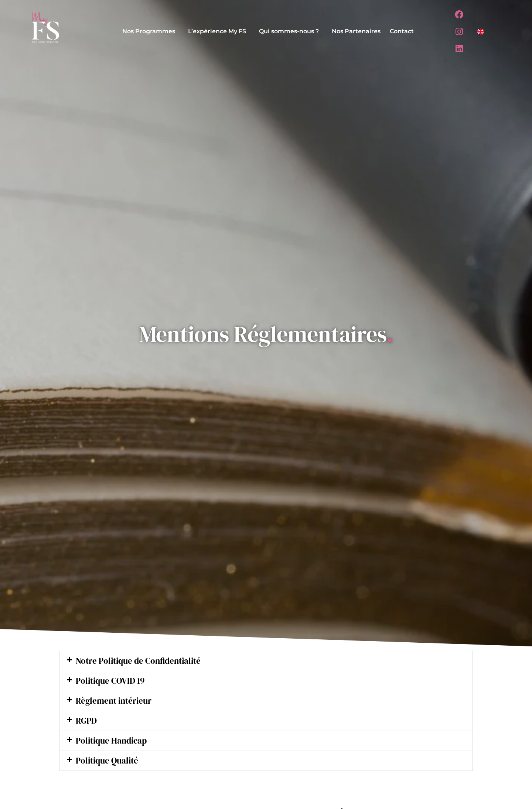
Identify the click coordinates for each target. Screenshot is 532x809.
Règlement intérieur (116, 702)
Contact (402, 31)
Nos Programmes (149, 31)
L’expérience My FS (217, 31)
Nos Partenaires (356, 31)
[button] (151, 31)
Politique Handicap (113, 742)
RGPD (87, 722)
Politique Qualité (109, 763)
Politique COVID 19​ (112, 681)
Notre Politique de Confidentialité (141, 661)
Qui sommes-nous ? (289, 31)
